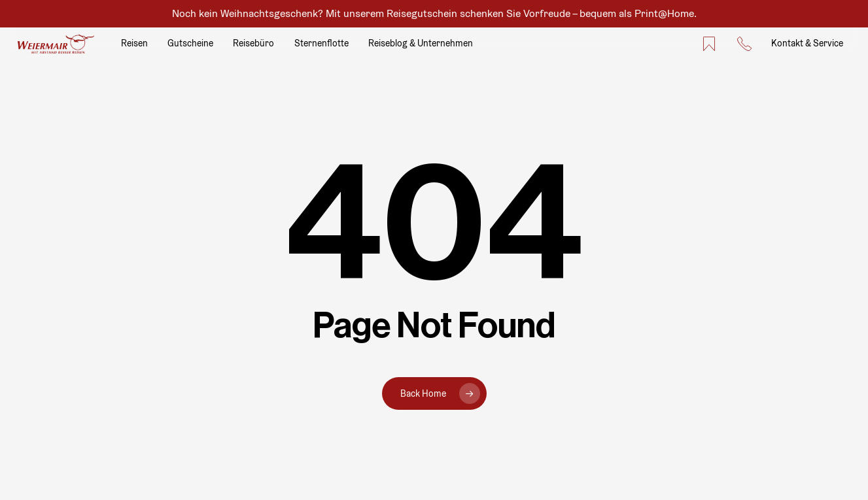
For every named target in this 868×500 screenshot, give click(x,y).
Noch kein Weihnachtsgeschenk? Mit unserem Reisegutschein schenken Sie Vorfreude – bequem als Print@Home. (434, 13)
